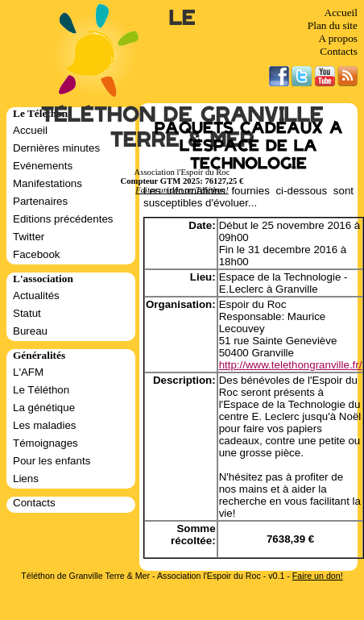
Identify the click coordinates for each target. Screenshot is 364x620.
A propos (338, 38)
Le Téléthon (41, 390)
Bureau (30, 331)
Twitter (29, 237)
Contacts (339, 51)
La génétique (44, 408)
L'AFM (28, 372)
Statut (27, 313)
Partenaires (40, 201)
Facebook (37, 254)
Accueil (341, 12)
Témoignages (45, 443)
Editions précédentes (63, 219)
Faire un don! (318, 576)
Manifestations (48, 183)
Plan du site (333, 25)
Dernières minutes (56, 148)
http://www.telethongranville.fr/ (291, 365)
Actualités (36, 295)
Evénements (43, 166)
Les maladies (45, 425)
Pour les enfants (52, 461)
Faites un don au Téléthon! (182, 190)
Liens (26, 479)
